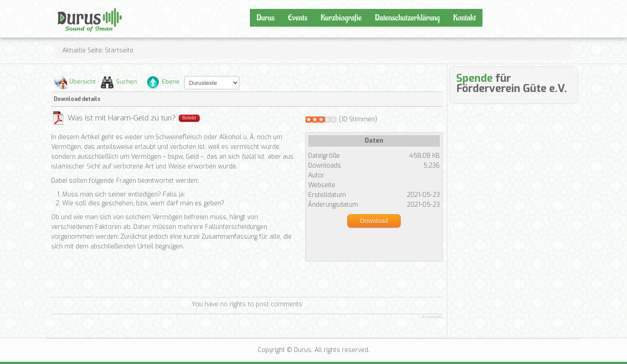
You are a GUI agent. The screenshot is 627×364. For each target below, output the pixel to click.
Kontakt (464, 18)
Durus (67, 7)
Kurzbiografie (341, 18)
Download (374, 221)
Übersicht (82, 82)
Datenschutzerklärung (407, 18)
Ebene (171, 82)
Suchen (127, 82)
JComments (432, 317)
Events (297, 18)
